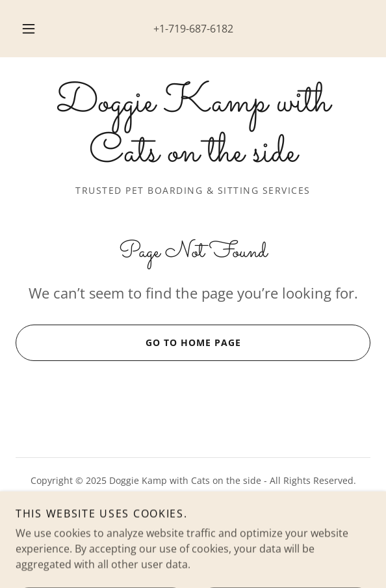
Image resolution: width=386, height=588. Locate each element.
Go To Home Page (128, 343)
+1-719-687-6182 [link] (193, 29)
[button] (32, 29)
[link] (193, 128)
